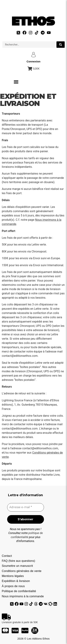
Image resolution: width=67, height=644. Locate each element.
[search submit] (61, 45)
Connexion (34, 61)
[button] (16, 82)
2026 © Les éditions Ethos (33, 639)
